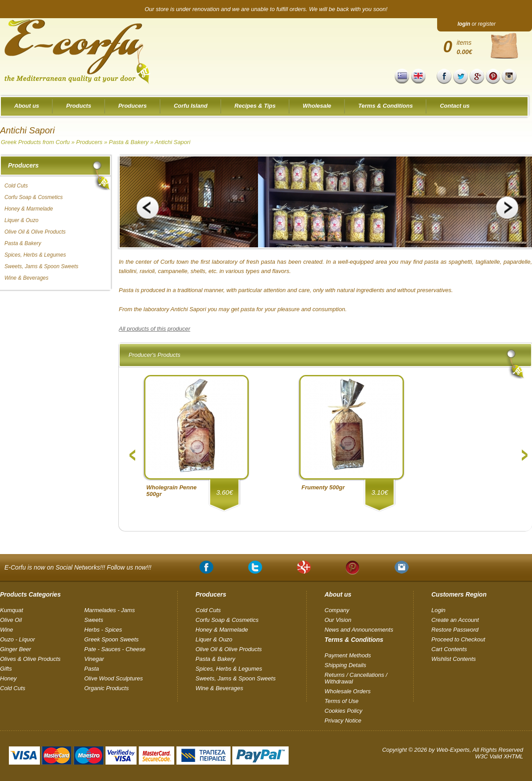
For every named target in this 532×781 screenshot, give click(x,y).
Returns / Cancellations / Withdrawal (356, 678)
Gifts (6, 669)
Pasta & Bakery (129, 142)
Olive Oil (11, 620)
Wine (7, 630)
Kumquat (12, 610)
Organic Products (106, 688)
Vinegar (94, 659)
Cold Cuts (16, 186)
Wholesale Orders (348, 691)
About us (27, 106)
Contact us (455, 106)
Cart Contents (449, 649)
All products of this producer (155, 329)
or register (477, 24)
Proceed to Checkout (458, 639)
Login (438, 610)
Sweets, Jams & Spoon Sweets (41, 266)
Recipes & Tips (255, 106)
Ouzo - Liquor (18, 639)
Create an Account (455, 620)
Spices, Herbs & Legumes (35, 255)
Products (78, 106)
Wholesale (317, 106)
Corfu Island (191, 106)
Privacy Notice (343, 720)
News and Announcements (359, 630)
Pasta (92, 669)
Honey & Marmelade (29, 209)
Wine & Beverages (26, 278)
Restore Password (455, 630)
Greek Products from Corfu (35, 142)
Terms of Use (342, 701)
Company (337, 610)
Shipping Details (345, 665)
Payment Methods (348, 655)
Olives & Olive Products (30, 659)
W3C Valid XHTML (499, 756)
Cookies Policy (343, 711)
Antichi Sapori (172, 142)
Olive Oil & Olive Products (35, 232)
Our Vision (338, 620)
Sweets (94, 620)
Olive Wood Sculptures (113, 678)
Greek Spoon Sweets (111, 639)
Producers (133, 106)
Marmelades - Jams (110, 610)
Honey (8, 678)
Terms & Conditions (385, 106)
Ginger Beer (16, 649)
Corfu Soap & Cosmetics (33, 197)
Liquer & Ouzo (22, 220)
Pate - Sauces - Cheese (115, 649)
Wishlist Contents (454, 659)
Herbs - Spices (103, 630)
